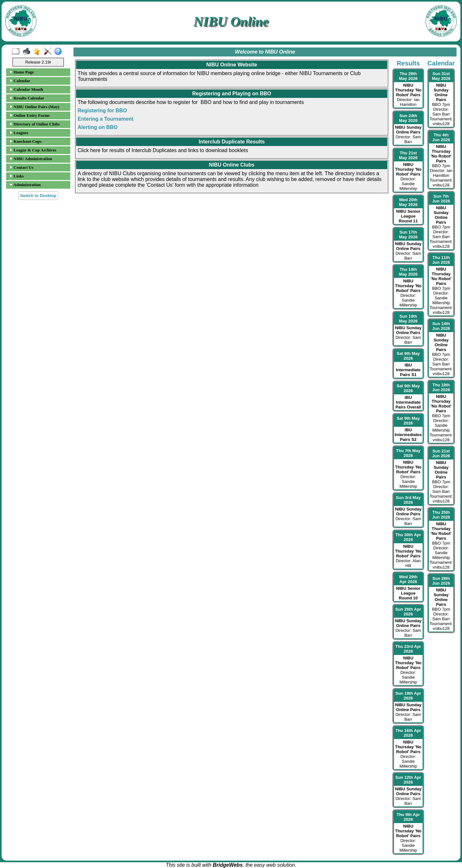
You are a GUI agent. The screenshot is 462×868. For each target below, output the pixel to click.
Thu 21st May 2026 (408, 155)
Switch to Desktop (38, 196)
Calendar (20, 81)
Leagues (19, 133)
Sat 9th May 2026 (408, 356)
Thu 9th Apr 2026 (408, 817)
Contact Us (21, 167)
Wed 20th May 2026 (408, 202)
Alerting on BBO (98, 127)
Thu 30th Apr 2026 (408, 537)
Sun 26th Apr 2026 (408, 612)
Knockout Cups (25, 141)
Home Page (21, 72)
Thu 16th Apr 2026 (408, 733)
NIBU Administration (31, 159)
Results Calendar (27, 98)
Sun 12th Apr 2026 (408, 780)
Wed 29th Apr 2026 (408, 579)
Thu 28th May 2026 (408, 76)
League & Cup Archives (33, 150)
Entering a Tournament (106, 119)
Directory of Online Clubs (34, 124)
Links (17, 176)
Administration (25, 185)
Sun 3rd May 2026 (408, 500)
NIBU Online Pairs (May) (34, 107)
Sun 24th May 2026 (408, 118)
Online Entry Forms (30, 115)
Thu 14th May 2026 (408, 272)
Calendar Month (26, 89)
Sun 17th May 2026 (408, 235)
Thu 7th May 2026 (408, 453)
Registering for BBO (102, 111)
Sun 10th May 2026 (408, 319)
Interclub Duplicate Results (232, 142)
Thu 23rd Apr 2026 (408, 649)
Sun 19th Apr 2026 (408, 696)
